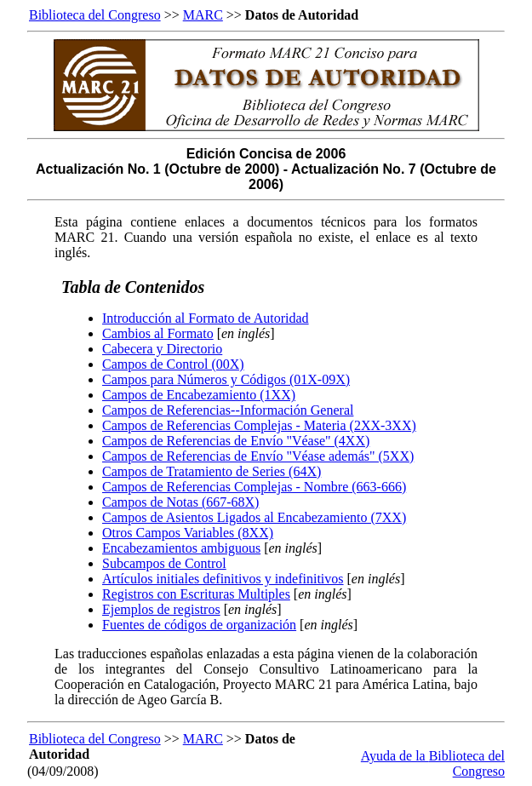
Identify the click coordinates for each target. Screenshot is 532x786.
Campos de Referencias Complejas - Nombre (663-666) (254, 487)
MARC (203, 15)
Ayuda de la (395, 756)
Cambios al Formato (158, 333)
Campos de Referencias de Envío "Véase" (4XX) (236, 441)
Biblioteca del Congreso (95, 15)
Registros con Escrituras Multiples (196, 594)
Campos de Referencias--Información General (228, 410)
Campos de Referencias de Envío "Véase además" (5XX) (258, 456)
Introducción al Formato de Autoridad (206, 318)
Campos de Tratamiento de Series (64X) (212, 471)
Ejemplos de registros (161, 609)
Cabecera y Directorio (162, 349)
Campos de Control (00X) (173, 364)
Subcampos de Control (164, 563)
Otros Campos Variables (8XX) (188, 533)
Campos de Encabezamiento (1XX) (199, 395)
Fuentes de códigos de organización (199, 625)
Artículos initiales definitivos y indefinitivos (223, 579)
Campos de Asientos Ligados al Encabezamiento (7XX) (254, 517)
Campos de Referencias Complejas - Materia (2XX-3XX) (259, 425)
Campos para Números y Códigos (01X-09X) (226, 379)
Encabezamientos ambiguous (181, 548)
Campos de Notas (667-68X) (180, 502)
